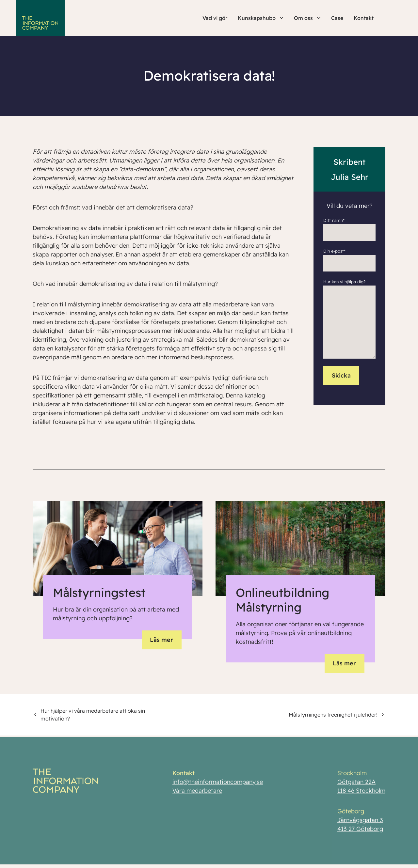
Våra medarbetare (197, 793)
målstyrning (84, 304)
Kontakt (364, 18)
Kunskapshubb (261, 18)
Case (337, 18)
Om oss (307, 18)
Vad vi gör (215, 18)
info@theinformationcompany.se (218, 785)
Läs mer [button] (161, 640)
